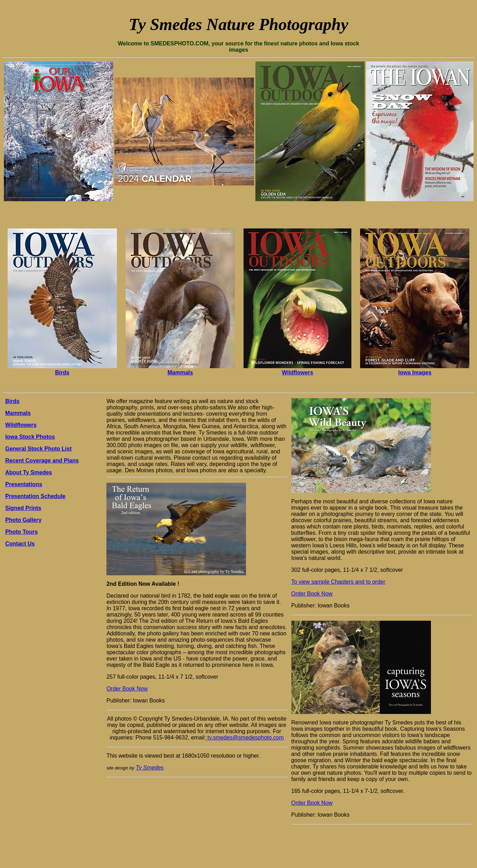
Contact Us (20, 544)
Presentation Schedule (35, 496)
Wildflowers (298, 373)
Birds (62, 373)
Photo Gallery (23, 520)
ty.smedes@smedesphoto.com (245, 738)
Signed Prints (23, 508)
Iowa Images (415, 373)
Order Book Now (127, 689)
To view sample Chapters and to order (338, 582)
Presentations (24, 484)
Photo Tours (21, 532)
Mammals (180, 373)
